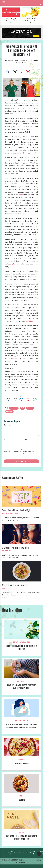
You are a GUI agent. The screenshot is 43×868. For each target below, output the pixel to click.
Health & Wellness (10, 514)
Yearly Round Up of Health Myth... (17, 510)
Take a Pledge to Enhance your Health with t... (11, 21)
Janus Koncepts (22, 862)
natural (14, 358)
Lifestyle (22, 681)
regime (9, 411)
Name (7, 440)
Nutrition (30, 853)
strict (21, 195)
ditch (22, 153)
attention (14, 408)
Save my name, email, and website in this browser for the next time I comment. (19, 453)
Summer (17, 853)
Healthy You (7, 551)
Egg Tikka (22, 800)
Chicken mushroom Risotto (14, 585)
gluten (15, 264)
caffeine (29, 321)
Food (22, 832)
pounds (30, 408)
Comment (8, 425)
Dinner (5, 588)
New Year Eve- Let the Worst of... (17, 548)
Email (24, 440)
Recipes (22, 760)
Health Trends (21, 721)
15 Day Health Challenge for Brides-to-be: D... (32, 21)
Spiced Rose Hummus (22, 764)
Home (8, 853)
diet (22, 408)
